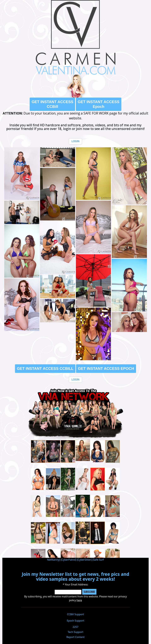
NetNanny (53, 560)
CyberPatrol (68, 560)
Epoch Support (75, 621)
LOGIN (76, 141)
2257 (75, 627)
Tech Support (75, 632)
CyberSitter (84, 560)
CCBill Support (75, 614)
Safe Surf (99, 560)
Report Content (75, 637)
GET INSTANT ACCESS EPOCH (106, 369)
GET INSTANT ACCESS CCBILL (45, 369)
